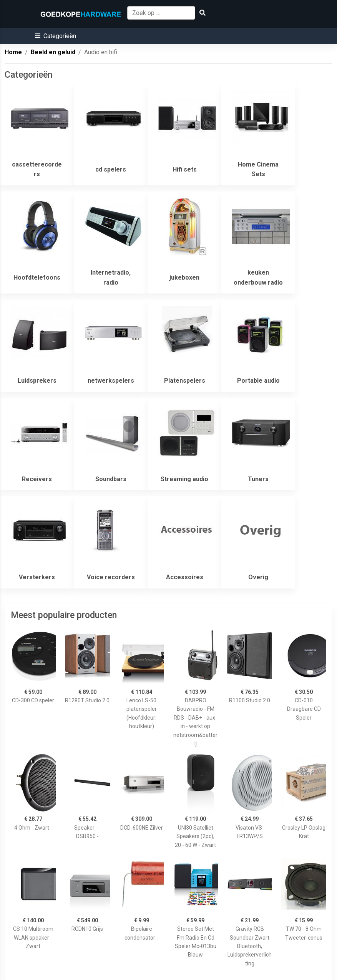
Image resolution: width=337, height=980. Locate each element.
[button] (56, 36)
